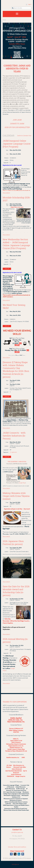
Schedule (6, 158)
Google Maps (22, 483)
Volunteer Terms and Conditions (17, 847)
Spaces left (6, 163)
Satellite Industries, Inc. (16, 748)
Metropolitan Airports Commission (16, 744)
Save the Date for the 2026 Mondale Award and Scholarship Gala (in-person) (16, 591)
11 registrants (13, 452)
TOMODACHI (10, 776)
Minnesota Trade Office (20, 767)
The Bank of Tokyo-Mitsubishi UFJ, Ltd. (16, 751)
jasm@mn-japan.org (17, 832)
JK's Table (9, 765)
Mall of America (16, 742)
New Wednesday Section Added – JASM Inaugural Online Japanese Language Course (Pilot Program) (16, 244)
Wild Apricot (15, 864)
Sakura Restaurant (17, 769)
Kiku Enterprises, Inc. (19, 765)
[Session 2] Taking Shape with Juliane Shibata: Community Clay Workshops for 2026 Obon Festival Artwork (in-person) (16, 370)
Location (6, 160)
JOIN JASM (17, 120)
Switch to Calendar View (24, 136)
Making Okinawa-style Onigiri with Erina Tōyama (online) (16, 496)
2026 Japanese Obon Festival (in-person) (13, 543)
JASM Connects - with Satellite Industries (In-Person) (14, 436)
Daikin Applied (16, 718)
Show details (6, 193)
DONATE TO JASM (17, 124)
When (7, 442)
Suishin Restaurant (16, 775)
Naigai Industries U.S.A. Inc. (16, 746)
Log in (30, 4)
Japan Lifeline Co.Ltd (16, 741)
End (7, 154)
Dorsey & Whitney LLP (16, 728)
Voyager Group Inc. (20, 776)
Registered (6, 452)
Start (7, 150)
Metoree (10, 767)
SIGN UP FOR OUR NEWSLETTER (17, 127)
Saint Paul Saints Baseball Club (14, 771)
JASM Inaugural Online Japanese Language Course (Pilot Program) (17, 144)
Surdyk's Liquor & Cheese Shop (16, 749)
